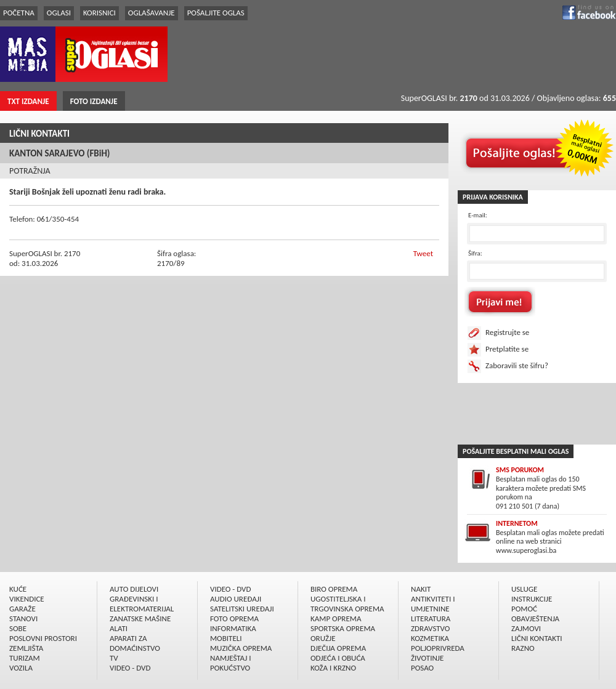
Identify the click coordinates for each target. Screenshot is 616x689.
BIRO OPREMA (334, 589)
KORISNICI (99, 13)
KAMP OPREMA (336, 618)
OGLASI (59, 13)
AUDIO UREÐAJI (236, 599)
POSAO (422, 668)
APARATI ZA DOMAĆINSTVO (135, 643)
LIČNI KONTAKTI (39, 134)
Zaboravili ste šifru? (517, 365)
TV (114, 658)
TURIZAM (25, 658)
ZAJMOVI (526, 628)
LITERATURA (431, 618)
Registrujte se (507, 332)
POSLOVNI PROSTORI (43, 638)
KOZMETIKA (430, 638)
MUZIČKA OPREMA (241, 648)
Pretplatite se (507, 349)
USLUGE (524, 589)
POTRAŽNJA (30, 171)
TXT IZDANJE (28, 101)
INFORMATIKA (233, 628)
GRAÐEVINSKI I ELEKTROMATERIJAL (142, 604)
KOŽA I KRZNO (333, 668)
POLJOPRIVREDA (438, 648)
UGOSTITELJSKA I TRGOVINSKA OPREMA (347, 604)
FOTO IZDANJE (94, 101)
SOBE (18, 628)
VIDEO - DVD (130, 668)
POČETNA (19, 13)
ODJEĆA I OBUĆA (338, 658)
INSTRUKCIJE (532, 599)
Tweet (423, 253)
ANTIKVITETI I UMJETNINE (433, 604)
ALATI (119, 628)
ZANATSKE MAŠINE (140, 618)
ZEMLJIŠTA (26, 648)
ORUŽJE (323, 638)
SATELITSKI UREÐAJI (242, 609)
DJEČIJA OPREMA (338, 648)
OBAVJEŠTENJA (535, 618)
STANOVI (23, 618)
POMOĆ (524, 609)
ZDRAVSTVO (430, 628)
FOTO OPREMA (234, 618)
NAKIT (421, 589)
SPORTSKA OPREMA (343, 628)
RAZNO (523, 648)
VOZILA (21, 668)
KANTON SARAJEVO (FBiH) (60, 153)
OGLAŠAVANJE (152, 13)
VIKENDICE (27, 599)
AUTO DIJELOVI (134, 589)
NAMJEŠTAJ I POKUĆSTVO (231, 663)
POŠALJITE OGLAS (216, 13)
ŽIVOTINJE (427, 658)
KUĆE (18, 589)
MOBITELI (226, 638)
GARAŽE (22, 609)
